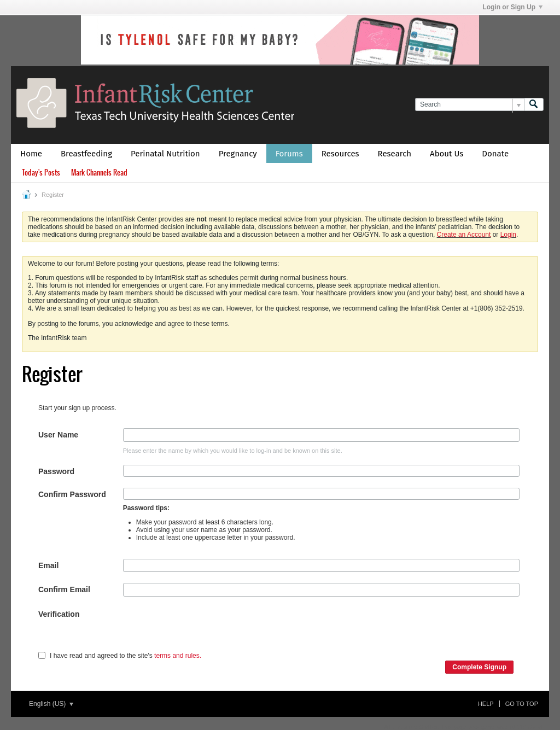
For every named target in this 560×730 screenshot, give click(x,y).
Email (48, 565)
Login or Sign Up (512, 7)
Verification (59, 614)
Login (508, 235)
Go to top (522, 704)
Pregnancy (238, 154)
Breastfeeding (86, 154)
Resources (340, 154)
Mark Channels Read (99, 173)
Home (31, 154)
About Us (447, 154)
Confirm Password (72, 494)
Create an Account (464, 235)
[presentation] (206, 629)
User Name (58, 435)
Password (56, 471)
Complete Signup (479, 667)
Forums (289, 154)
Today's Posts (41, 173)
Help (486, 704)
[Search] (469, 105)
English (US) (51, 704)
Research (395, 154)
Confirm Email (64, 589)
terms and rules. (178, 656)
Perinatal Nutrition (165, 154)
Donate (495, 154)
